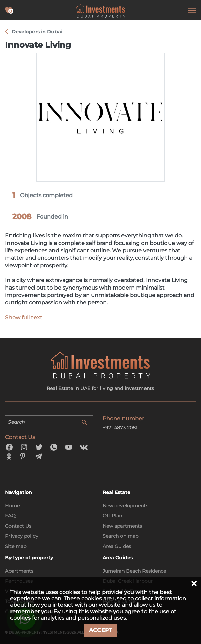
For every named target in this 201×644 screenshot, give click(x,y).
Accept (100, 630)
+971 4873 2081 (120, 428)
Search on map (120, 536)
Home (12, 506)
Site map (16, 546)
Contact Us (18, 526)
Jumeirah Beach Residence (134, 571)
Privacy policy (22, 536)
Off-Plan (112, 516)
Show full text (24, 317)
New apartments (122, 526)
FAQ (10, 516)
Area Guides (117, 546)
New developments (125, 506)
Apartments (19, 571)
